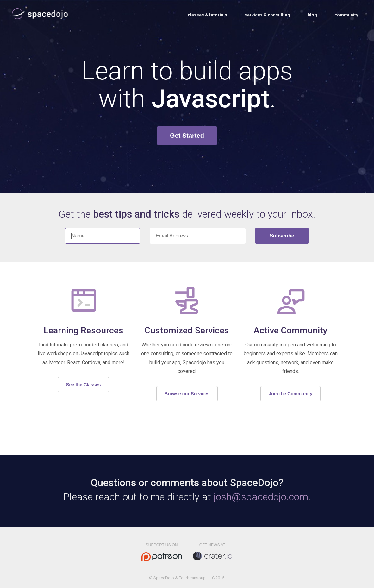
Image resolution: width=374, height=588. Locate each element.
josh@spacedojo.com (261, 497)
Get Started (187, 136)
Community (346, 15)
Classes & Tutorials (207, 15)
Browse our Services (187, 394)
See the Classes (84, 385)
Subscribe (282, 236)
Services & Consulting (267, 15)
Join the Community (290, 394)
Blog (312, 15)
